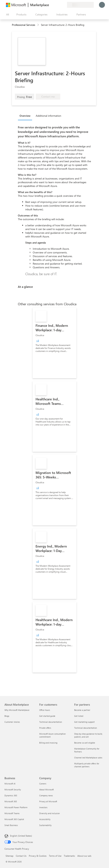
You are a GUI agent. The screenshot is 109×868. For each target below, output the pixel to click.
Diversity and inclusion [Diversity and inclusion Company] (49, 813)
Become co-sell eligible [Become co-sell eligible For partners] (85, 743)
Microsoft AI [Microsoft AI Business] (10, 784)
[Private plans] (64, 5)
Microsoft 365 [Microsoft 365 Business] (11, 801)
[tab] (26, 116)
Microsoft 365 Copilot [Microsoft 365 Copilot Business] (14, 819)
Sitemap (9, 856)
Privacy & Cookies (38, 856)
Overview (25, 116)
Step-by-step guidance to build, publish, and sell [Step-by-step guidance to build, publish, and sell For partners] (88, 735)
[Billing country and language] (80, 5)
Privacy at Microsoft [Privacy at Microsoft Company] (48, 801)
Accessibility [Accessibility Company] (45, 819)
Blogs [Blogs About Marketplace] (7, 716)
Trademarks (69, 856)
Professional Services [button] (24, 25)
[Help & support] (55, 5)
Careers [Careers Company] (43, 784)
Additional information (48, 116)
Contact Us (21, 856)
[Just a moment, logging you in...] (102, 5)
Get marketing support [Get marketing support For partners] (84, 722)
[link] (54, 343)
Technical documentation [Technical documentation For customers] (51, 722)
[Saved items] (60, 5)
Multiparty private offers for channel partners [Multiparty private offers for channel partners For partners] (87, 765)
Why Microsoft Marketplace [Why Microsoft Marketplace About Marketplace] (17, 710)
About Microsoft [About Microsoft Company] (47, 790)
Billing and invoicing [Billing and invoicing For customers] (48, 743)
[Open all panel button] (7, 14)
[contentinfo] (38, 25)
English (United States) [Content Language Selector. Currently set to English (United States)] (21, 836)
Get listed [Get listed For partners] (79, 716)
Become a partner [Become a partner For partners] (82, 710)
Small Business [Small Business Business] (11, 825)
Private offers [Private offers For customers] (45, 728)
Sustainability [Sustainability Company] (45, 825)
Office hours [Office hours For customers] (45, 710)
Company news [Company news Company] (46, 795)
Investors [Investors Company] (43, 807)
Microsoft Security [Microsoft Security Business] (13, 790)
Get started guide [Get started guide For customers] (47, 716)
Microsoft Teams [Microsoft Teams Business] (12, 813)
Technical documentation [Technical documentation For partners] (86, 728)
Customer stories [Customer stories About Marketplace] (12, 722)
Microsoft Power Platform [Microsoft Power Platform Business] (16, 807)
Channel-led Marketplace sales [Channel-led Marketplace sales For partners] (88, 758)
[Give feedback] (51, 5)
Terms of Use (55, 856)
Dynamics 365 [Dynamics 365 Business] (11, 795)
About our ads (84, 856)
